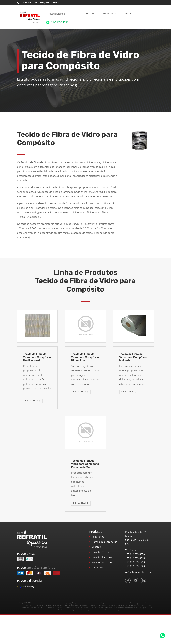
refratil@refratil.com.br (138, 572)
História (91, 14)
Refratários (98, 537)
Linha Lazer (98, 568)
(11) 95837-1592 (59, 22)
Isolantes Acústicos (102, 562)
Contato (129, 14)
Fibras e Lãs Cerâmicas (104, 542)
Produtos (108, 14)
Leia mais (33, 401)
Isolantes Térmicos (102, 552)
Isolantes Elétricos (102, 557)
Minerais (97, 547)
